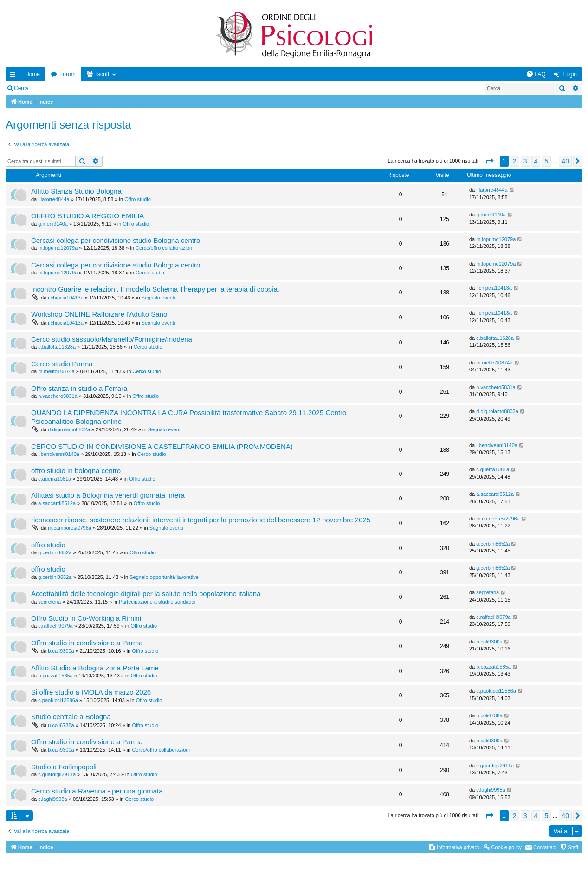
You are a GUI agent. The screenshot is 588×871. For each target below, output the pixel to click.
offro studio (48, 545)
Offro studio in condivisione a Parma (87, 643)
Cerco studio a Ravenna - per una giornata (97, 791)
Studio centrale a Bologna (71, 717)
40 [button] (565, 161)
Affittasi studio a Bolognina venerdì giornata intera (108, 495)
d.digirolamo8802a (69, 429)
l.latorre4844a (54, 199)
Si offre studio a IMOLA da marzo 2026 (91, 692)
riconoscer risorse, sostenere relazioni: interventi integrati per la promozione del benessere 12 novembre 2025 (201, 520)
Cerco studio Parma (62, 364)
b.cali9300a (61, 651)
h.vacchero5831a (58, 396)
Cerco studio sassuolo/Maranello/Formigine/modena (112, 339)
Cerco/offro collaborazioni (165, 248)
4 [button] (536, 161)
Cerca (21, 88)
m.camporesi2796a (70, 528)
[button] (489, 161)
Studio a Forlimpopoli (64, 767)
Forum (68, 74)
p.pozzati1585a (55, 676)
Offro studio (138, 199)
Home (32, 74)
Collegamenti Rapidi (14, 76)
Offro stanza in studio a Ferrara (79, 388)
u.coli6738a (61, 725)
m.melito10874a (56, 371)
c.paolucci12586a (58, 700)
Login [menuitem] (570, 74)
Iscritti (103, 74)
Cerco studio (150, 273)
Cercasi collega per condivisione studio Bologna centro (116, 240)
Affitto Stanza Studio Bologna (76, 191)
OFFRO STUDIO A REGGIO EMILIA (87, 216)
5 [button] (546, 161)
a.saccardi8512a (57, 503)
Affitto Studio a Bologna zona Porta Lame (95, 668)
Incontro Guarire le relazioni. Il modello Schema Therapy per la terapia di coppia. (155, 289)
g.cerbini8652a (55, 552)
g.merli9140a (53, 224)
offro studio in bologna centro (76, 471)
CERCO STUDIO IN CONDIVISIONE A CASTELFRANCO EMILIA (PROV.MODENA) (162, 446)
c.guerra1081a (55, 479)
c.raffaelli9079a (55, 626)
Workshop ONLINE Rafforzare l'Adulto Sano (99, 314)
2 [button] (515, 161)
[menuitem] (536, 74)
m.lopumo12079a (58, 248)
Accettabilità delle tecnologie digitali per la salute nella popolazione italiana (146, 594)
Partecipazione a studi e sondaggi (157, 602)
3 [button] (525, 161)
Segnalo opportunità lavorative (164, 577)
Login (49, 88)
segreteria (49, 602)
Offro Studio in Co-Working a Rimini (86, 618)
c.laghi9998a (52, 799)
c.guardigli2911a (57, 774)
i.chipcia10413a (65, 298)
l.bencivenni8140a (59, 454)
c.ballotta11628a (57, 347)
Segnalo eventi (158, 298)
